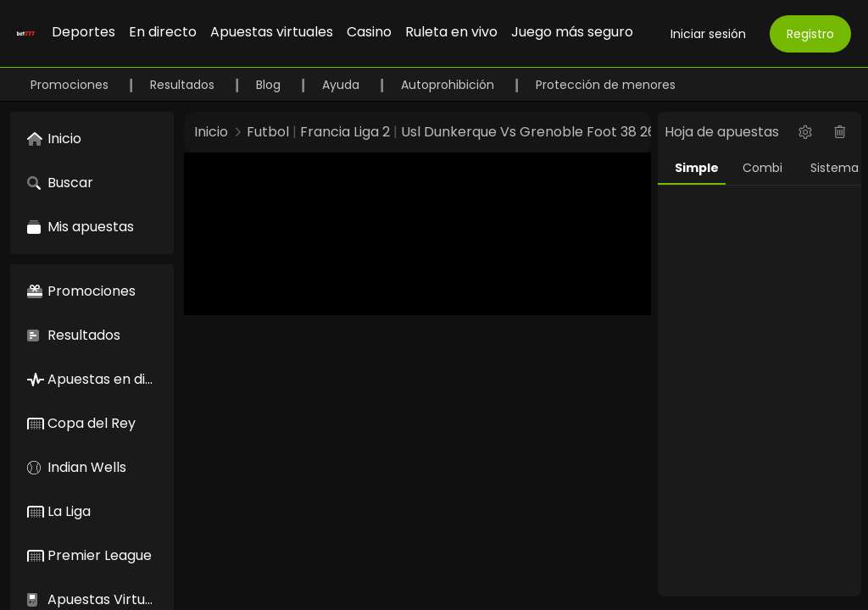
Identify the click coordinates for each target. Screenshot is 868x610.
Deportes (83, 32)
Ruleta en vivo (451, 32)
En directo (163, 32)
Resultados (184, 85)
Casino (369, 32)
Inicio (211, 132)
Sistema (835, 168)
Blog (270, 85)
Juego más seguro (572, 32)
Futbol (268, 132)
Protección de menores (606, 85)
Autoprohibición (449, 85)
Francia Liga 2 (345, 132)
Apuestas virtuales (272, 32)
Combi (762, 168)
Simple (697, 168)
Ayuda (342, 85)
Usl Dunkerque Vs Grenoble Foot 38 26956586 (554, 132)
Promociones (71, 85)
